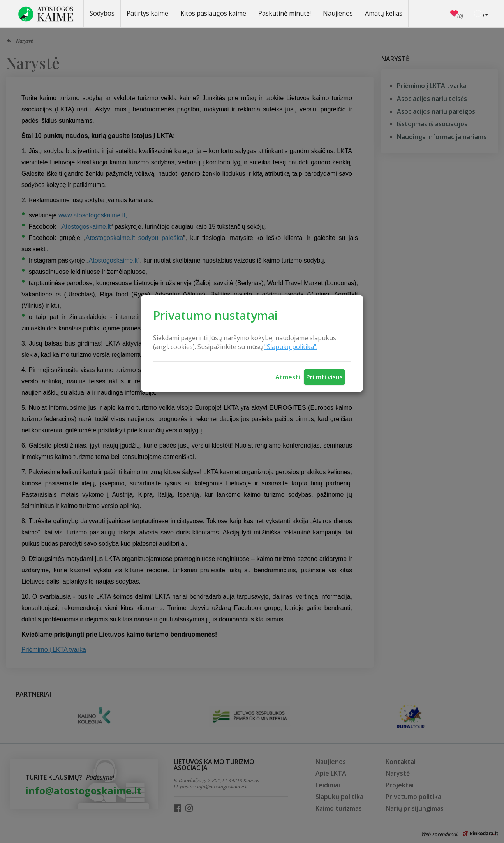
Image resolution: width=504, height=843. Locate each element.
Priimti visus (324, 377)
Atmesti (288, 377)
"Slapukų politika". (291, 347)
